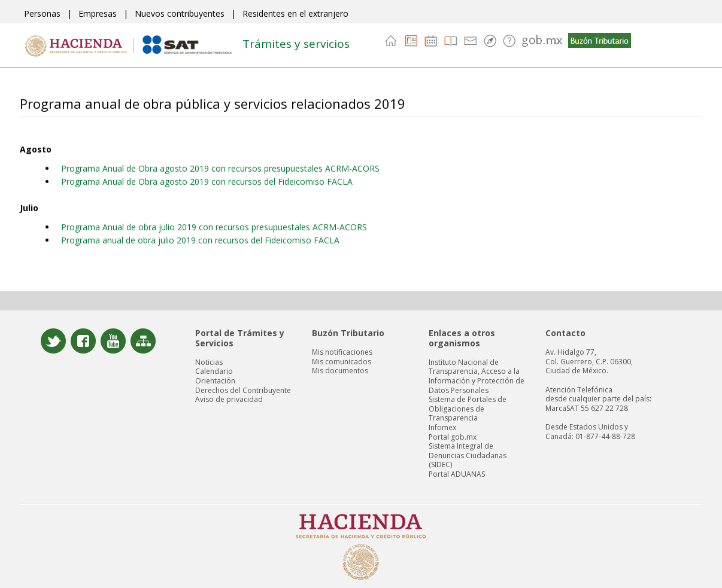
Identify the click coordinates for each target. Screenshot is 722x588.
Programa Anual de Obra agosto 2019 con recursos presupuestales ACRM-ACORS (220, 168)
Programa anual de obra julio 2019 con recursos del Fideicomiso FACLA (200, 240)
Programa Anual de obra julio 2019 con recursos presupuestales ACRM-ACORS (214, 226)
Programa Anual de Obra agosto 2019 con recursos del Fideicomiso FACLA (207, 181)
